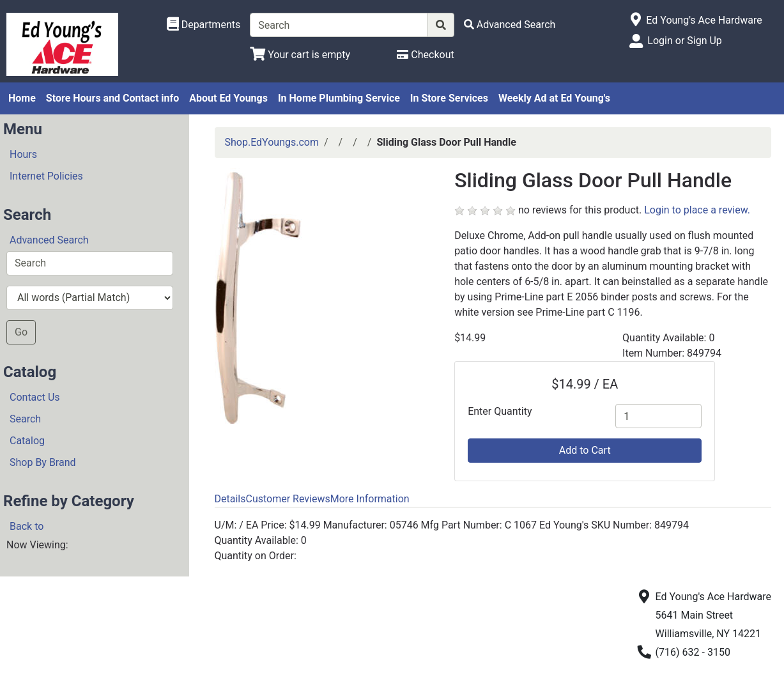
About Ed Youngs (228, 98)
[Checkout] (425, 55)
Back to (27, 526)
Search (25, 419)
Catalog (27, 441)
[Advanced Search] (510, 25)
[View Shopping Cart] (300, 55)
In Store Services (449, 98)
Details (230, 499)
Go (21, 332)
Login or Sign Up (684, 41)
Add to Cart (585, 450)
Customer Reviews (288, 499)
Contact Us (35, 397)
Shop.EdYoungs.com (272, 142)
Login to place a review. (697, 210)
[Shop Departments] (204, 25)
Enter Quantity (500, 411)
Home (22, 98)
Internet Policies (46, 176)
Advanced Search (49, 240)
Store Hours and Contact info (112, 98)
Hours (23, 154)
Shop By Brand (43, 462)
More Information (370, 499)
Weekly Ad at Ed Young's (554, 98)
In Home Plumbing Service (339, 98)
